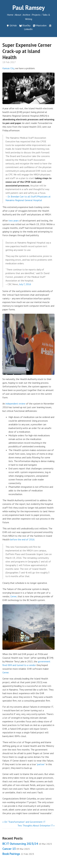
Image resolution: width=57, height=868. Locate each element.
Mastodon (41, 25)
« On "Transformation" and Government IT (24, 822)
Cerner (13, 596)
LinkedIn (28, 29)
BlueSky (26, 25)
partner (41, 764)
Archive (26, 15)
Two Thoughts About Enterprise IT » (36, 825)
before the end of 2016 (22, 539)
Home (10, 15)
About (18, 15)
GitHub (13, 25)
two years (14, 221)
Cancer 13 (16, 849)
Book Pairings (18, 854)
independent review (16, 404)
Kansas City (8, 68)
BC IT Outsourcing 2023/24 (27, 844)
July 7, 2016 (25, 284)
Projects (36, 15)
